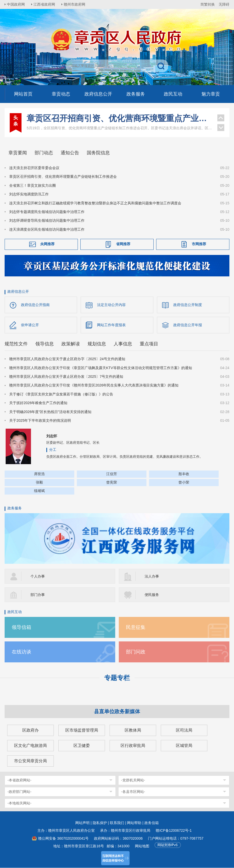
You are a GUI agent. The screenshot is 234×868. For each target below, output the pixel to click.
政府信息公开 (18, 291)
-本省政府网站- (19, 780)
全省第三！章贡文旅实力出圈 (33, 185)
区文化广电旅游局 (30, 746)
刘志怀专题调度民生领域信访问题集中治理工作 (47, 212)
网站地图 (142, 846)
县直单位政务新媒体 (117, 712)
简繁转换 (208, 4)
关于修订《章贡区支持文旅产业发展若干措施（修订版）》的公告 (61, 394)
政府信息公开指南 (35, 305)
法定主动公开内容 (111, 305)
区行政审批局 (133, 746)
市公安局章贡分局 (30, 761)
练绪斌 (39, 491)
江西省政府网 (45, 4)
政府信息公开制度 (188, 305)
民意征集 (136, 627)
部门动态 (44, 153)
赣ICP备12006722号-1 (174, 831)
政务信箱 (152, 823)
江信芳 (112, 474)
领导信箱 (22, 627)
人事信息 (123, 344)
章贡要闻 (18, 153)
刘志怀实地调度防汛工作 (29, 194)
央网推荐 (47, 244)
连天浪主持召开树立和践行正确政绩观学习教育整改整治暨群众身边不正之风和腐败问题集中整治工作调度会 (95, 203)
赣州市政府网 (75, 4)
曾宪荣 (112, 483)
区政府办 (30, 730)
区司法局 (184, 730)
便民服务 (152, 595)
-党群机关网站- (133, 780)
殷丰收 (184, 474)
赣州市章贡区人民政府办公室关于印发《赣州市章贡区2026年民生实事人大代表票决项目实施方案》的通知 (94, 385)
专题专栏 (117, 678)
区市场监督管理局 (82, 730)
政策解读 (71, 344)
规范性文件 (16, 344)
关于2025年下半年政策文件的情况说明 (40, 421)
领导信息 (45, 344)
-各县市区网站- (133, 792)
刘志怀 (52, 436)
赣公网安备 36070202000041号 (63, 839)
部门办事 (38, 595)
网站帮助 (134, 823)
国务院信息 (98, 153)
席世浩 (39, 474)
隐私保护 (100, 823)
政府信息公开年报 (188, 325)
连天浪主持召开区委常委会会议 (34, 168)
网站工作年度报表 (111, 325)
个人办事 (38, 577)
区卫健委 (82, 746)
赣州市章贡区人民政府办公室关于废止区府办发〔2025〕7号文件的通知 (66, 377)
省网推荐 (123, 244)
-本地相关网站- (19, 803)
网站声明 (82, 823)
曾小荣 (184, 483)
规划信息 (97, 344)
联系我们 (117, 823)
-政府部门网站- (19, 792)
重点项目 (149, 344)
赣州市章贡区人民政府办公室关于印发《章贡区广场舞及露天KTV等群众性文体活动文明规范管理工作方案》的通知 (100, 368)
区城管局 (184, 746)
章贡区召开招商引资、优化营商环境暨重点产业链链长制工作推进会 (119, 118)
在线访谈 (22, 652)
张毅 (39, 483)
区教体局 (133, 730)
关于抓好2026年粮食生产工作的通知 (38, 403)
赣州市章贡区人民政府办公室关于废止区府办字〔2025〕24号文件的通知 (67, 359)
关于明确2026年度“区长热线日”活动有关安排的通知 (50, 412)
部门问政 (136, 652)
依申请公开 (30, 325)
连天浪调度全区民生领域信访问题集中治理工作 (47, 229)
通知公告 (70, 153)
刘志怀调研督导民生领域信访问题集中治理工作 (47, 220)
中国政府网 (16, 4)
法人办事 (152, 577)
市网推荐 (199, 244)
